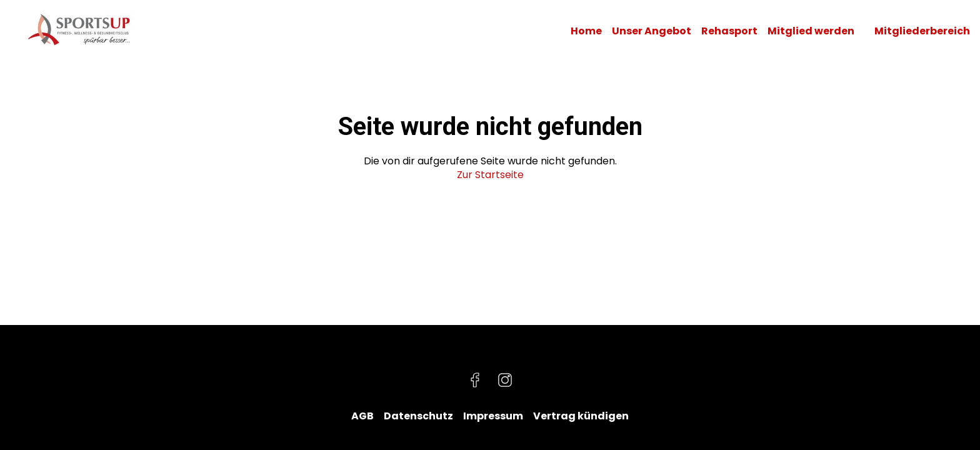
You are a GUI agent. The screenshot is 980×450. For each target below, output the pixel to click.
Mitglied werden (811, 31)
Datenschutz (418, 416)
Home (586, 31)
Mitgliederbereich (922, 31)
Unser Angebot (652, 31)
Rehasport (729, 31)
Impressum (493, 416)
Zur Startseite (490, 175)
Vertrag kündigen (581, 416)
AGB (362, 416)
